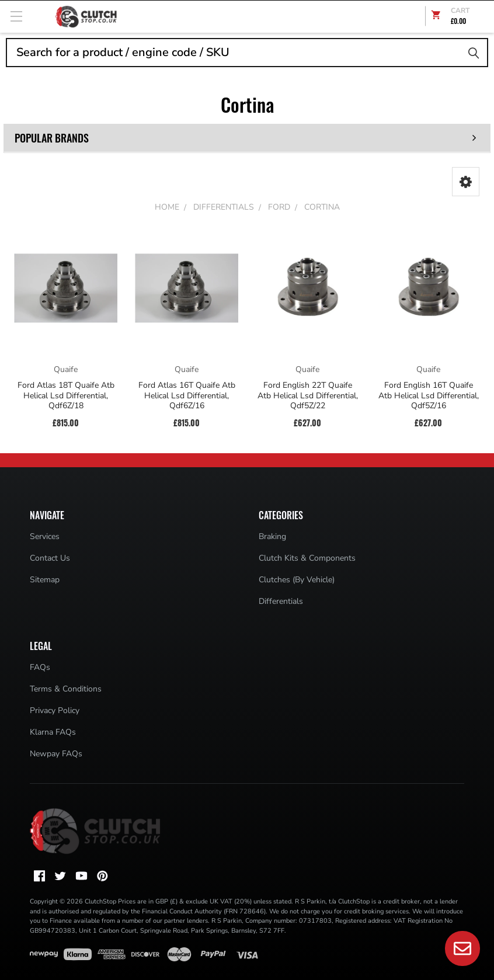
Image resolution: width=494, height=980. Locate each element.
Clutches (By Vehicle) (297, 580)
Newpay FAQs (56, 754)
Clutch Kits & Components (307, 558)
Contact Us (50, 558)
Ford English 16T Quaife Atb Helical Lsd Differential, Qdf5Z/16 (429, 396)
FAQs (40, 667)
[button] (466, 182)
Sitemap (45, 580)
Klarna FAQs (53, 732)
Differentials (281, 601)
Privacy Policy (55, 710)
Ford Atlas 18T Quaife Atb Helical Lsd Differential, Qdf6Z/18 (66, 396)
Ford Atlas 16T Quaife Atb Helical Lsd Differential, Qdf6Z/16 (187, 396)
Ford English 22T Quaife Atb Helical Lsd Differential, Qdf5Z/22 (308, 396)
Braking (272, 536)
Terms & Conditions (66, 689)
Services (45, 536)
